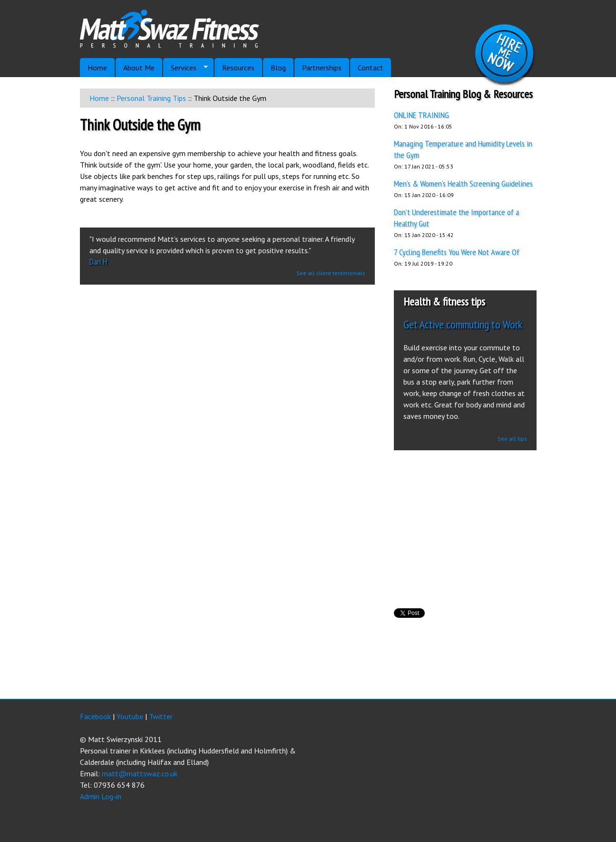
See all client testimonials (331, 273)
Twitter (161, 716)
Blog (278, 68)
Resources (238, 68)
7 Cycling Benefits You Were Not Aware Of (457, 252)
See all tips (512, 439)
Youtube (130, 716)
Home (99, 98)
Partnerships (322, 68)
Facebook (95, 716)
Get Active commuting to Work (463, 324)
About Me (139, 68)
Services (186, 68)
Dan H (98, 262)
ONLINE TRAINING (421, 115)
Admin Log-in (101, 796)
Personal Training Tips (151, 98)
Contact (371, 68)
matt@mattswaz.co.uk (140, 773)
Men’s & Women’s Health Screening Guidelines (463, 183)
